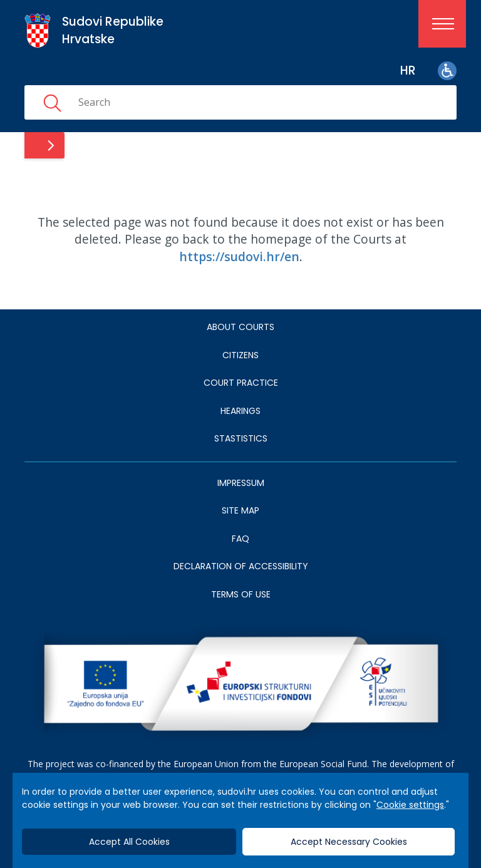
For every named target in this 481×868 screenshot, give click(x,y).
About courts (240, 327)
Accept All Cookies (129, 842)
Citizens (240, 355)
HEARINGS (240, 411)
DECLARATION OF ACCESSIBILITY (241, 566)
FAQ (240, 539)
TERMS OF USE (241, 594)
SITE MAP (240, 510)
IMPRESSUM (241, 483)
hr (408, 70)
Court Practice (241, 383)
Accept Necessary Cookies (349, 842)
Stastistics (241, 438)
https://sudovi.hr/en (239, 256)
